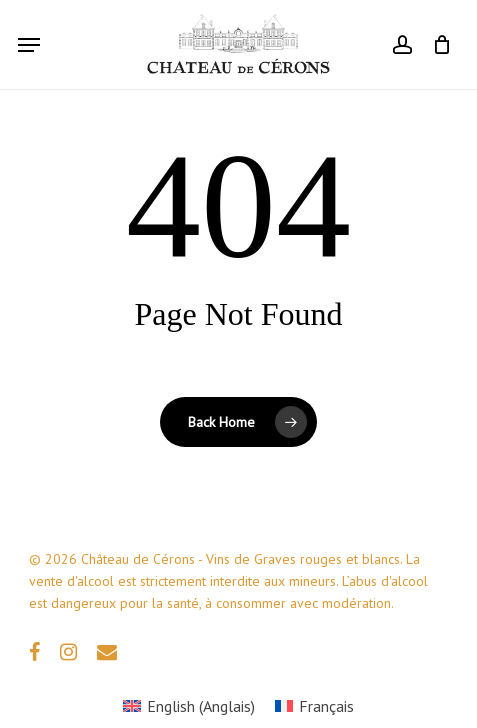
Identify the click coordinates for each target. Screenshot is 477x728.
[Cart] (436, 44)
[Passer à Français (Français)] (314, 705)
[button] (29, 45)
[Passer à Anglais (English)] (189, 705)
